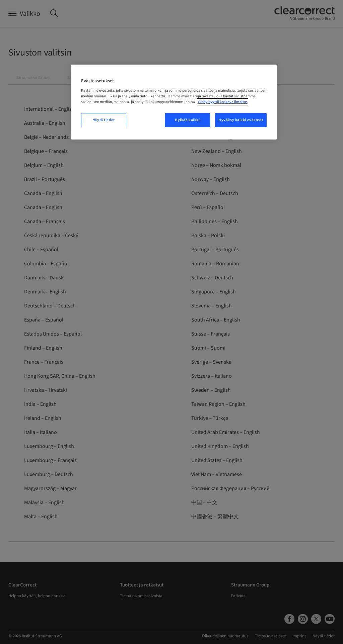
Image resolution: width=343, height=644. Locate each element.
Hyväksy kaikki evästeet (241, 120)
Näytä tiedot (104, 120)
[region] (174, 102)
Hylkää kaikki (187, 120)
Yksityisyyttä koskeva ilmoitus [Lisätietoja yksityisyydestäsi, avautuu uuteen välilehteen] (223, 102)
